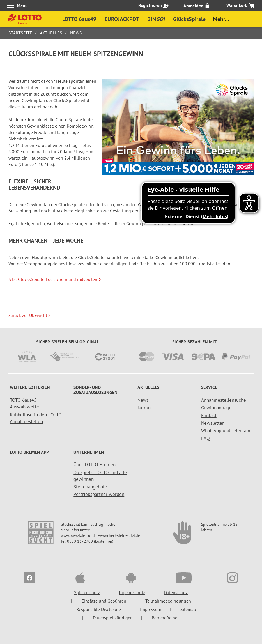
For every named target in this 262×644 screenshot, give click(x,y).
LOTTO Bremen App (29, 452)
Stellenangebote (90, 487)
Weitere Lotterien (30, 387)
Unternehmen (89, 452)
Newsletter (212, 423)
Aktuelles (51, 33)
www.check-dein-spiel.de (119, 535)
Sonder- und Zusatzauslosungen (96, 390)
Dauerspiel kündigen (113, 618)
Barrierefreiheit (166, 618)
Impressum (151, 609)
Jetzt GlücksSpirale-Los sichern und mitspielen (55, 279)
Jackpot (145, 408)
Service (209, 387)
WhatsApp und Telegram (226, 431)
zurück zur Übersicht (29, 315)
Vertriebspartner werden (99, 494)
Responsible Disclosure (99, 609)
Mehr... (221, 19)
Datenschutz (176, 592)
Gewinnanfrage (216, 408)
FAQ (205, 438)
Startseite (20, 33)
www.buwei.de (73, 535)
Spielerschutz (87, 592)
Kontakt (209, 416)
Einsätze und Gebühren (104, 601)
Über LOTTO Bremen (95, 465)
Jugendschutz (132, 592)
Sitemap (188, 609)
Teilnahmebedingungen (168, 601)
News (143, 400)
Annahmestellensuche (224, 400)
